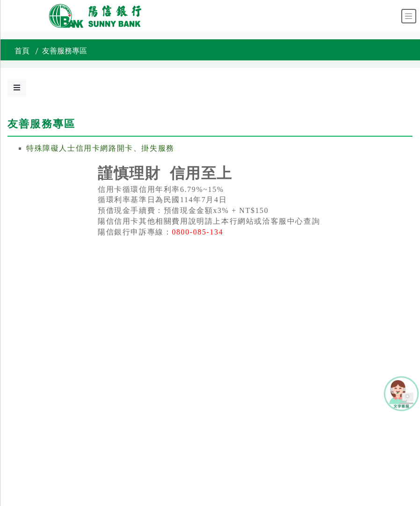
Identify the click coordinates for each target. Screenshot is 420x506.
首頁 (22, 51)
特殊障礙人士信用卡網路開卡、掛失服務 (100, 148)
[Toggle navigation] (409, 16)
